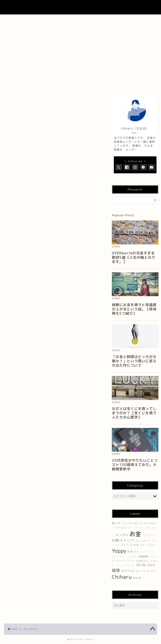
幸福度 (154, 561)
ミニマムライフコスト (124, 565)
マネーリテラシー (136, 528)
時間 (144, 571)
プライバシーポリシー (143, 21)
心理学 (151, 565)
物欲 (118, 528)
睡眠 (138, 571)
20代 (145, 535)
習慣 (153, 571)
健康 (116, 570)
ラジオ (131, 561)
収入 (118, 545)
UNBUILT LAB (81, 7)
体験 (142, 545)
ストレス (127, 545)
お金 (135, 534)
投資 (138, 541)
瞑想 (137, 552)
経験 (146, 523)
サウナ (152, 535)
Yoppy (119, 551)
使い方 (116, 523)
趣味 (123, 528)
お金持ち (150, 545)
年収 (149, 528)
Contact (112, 20)
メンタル (122, 535)
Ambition (128, 571)
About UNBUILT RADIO (80, 21)
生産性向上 (143, 561)
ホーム (18, 20)
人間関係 (143, 557)
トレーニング (128, 557)
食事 (136, 545)
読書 (144, 541)
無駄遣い (138, 578)
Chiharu (122, 577)
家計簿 (141, 565)
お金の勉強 (128, 523)
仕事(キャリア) (123, 540)
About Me (48, 20)
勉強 (140, 523)
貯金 (130, 552)
